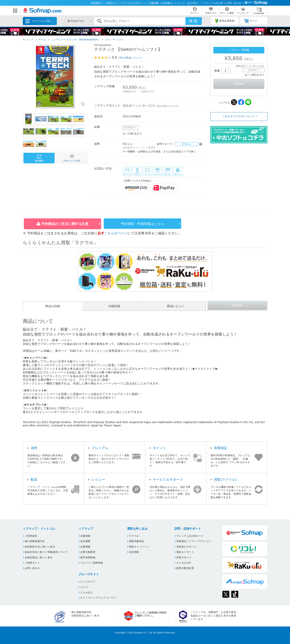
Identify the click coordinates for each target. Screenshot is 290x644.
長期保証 (221, 448)
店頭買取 (134, 552)
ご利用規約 (31, 536)
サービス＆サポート (134, 3)
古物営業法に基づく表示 (39, 558)
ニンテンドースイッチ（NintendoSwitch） (76, 40)
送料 (34, 448)
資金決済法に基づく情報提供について (46, 552)
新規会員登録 (225, 21)
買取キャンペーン (139, 547)
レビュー (98, 480)
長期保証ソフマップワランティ (194, 541)
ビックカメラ (88, 582)
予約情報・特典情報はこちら (142, 224)
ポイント (160, 448)
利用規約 (96, 3)
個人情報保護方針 (35, 541)
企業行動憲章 (88, 552)
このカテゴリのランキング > (240, 116)
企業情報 (85, 547)
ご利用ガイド (112, 3)
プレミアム (100, 448)
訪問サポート (184, 558)
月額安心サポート (186, 547)
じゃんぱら (87, 592)
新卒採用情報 (88, 558)
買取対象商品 (137, 541)
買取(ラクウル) (225, 480)
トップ (30, 40)
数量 (223, 71)
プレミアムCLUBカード (190, 536)
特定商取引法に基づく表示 (40, 547)
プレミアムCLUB (213, 3)
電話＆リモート (185, 552)
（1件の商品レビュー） (130, 58)
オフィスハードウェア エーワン (99, 598)
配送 (34, 480)
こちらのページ (116, 233)
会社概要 (85, 541)
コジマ (84, 587)
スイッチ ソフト (114, 40)
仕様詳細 (114, 306)
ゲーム (42, 40)
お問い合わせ (234, 3)
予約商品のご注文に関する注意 (65, 224)
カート (251, 21)
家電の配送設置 (185, 568)
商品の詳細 (53, 306)
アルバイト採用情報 (92, 563)
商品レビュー (176, 306)
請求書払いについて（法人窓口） (181, 3)
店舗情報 (154, 3)
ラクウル (134, 536)
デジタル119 (184, 563)
